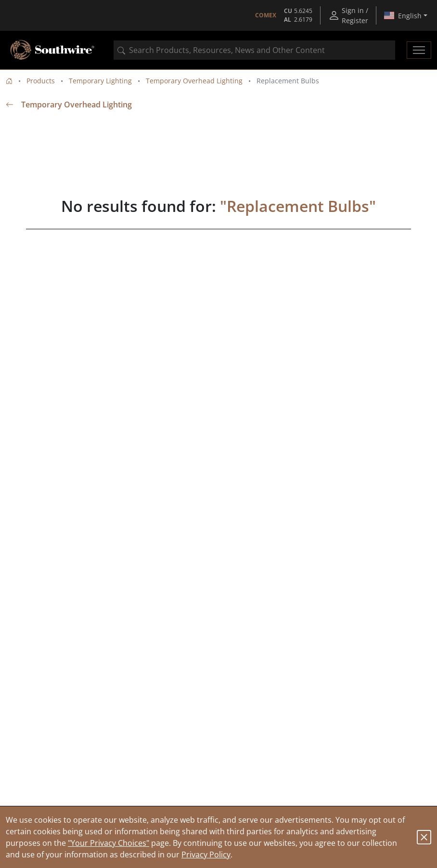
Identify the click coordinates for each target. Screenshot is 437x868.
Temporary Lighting (100, 81)
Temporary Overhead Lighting (194, 81)
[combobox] (254, 50)
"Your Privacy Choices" (109, 843)
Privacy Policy (206, 855)
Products (41, 81)
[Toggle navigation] (419, 50)
